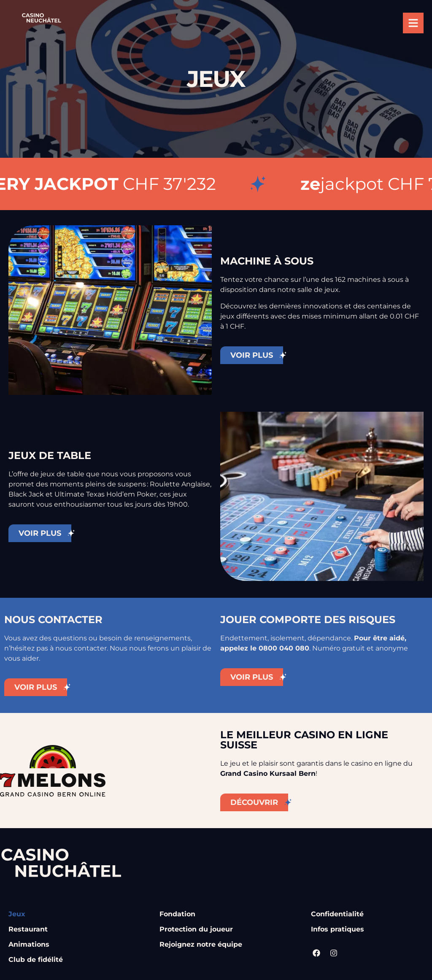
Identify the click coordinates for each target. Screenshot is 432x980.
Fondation (177, 914)
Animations (29, 944)
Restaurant (28, 929)
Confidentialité (337, 914)
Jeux (17, 914)
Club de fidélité (36, 960)
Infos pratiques (337, 929)
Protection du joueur (196, 929)
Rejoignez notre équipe (201, 944)
